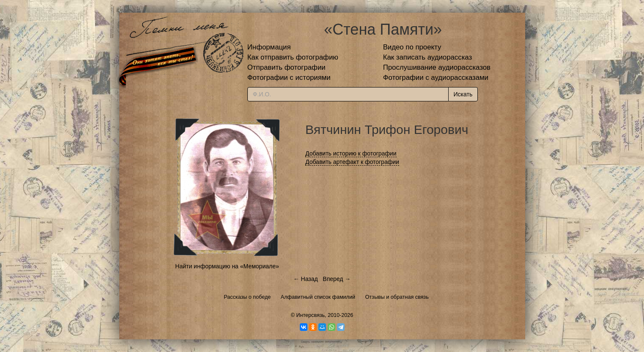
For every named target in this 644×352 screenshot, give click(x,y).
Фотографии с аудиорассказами (436, 78)
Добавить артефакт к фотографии (352, 162)
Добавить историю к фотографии (351, 153)
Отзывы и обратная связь (397, 297)
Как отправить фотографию (293, 57)
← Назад (306, 279)
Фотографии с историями (289, 78)
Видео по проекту (412, 47)
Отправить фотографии (286, 67)
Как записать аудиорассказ (428, 57)
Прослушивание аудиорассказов (437, 67)
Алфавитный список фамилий (318, 297)
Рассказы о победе (247, 297)
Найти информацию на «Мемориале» (227, 266)
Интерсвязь (310, 315)
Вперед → (337, 279)
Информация (269, 47)
